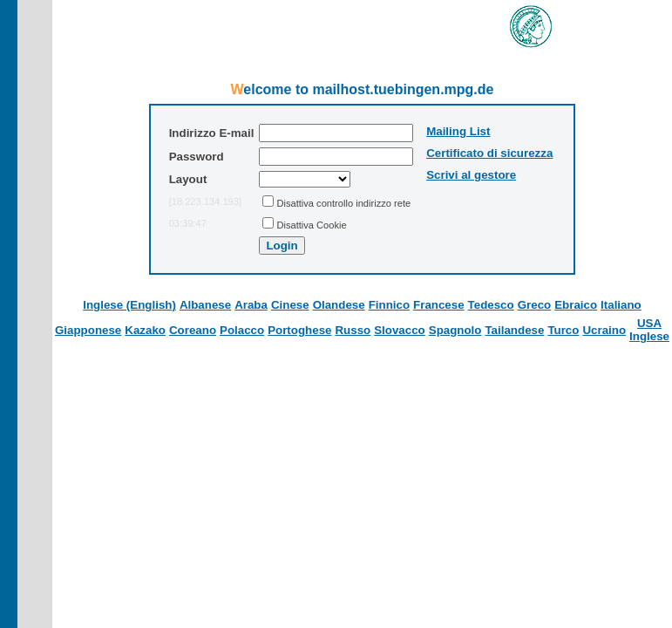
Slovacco (400, 330)
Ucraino (604, 330)
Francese (439, 305)
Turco (563, 330)
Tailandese (514, 330)
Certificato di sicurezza (489, 153)
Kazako (145, 330)
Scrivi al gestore (471, 175)
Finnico (389, 305)
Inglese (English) (129, 305)
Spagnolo (455, 330)
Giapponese (88, 330)
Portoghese (299, 330)
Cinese (290, 305)
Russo (353, 330)
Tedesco (491, 305)
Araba (251, 305)
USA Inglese (649, 330)
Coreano (193, 330)
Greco (535, 305)
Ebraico (576, 305)
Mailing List (458, 131)
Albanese (205, 305)
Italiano (621, 305)
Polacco (242, 330)
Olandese (339, 305)
